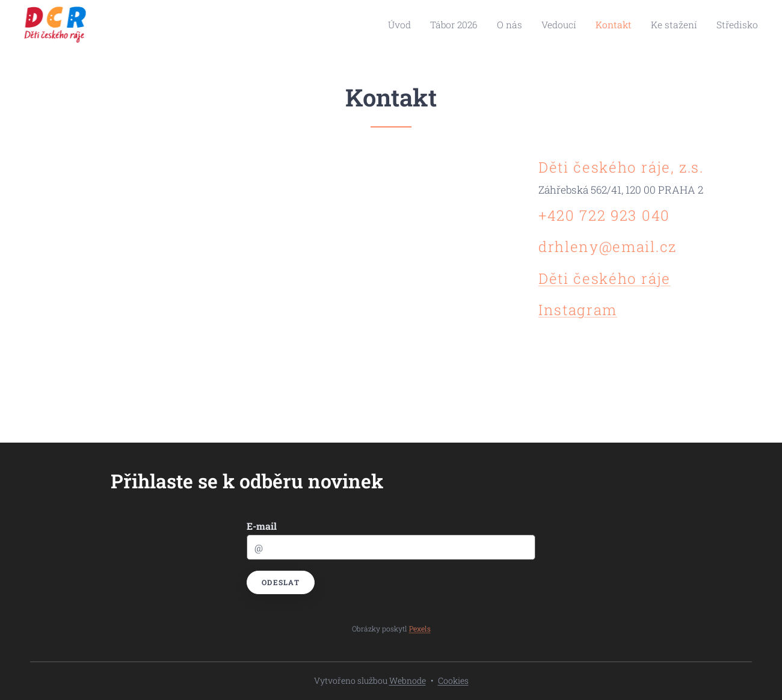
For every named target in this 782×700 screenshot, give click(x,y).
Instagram (578, 310)
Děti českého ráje (605, 278)
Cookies (453, 680)
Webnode (408, 680)
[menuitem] (429, 25)
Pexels (420, 628)
